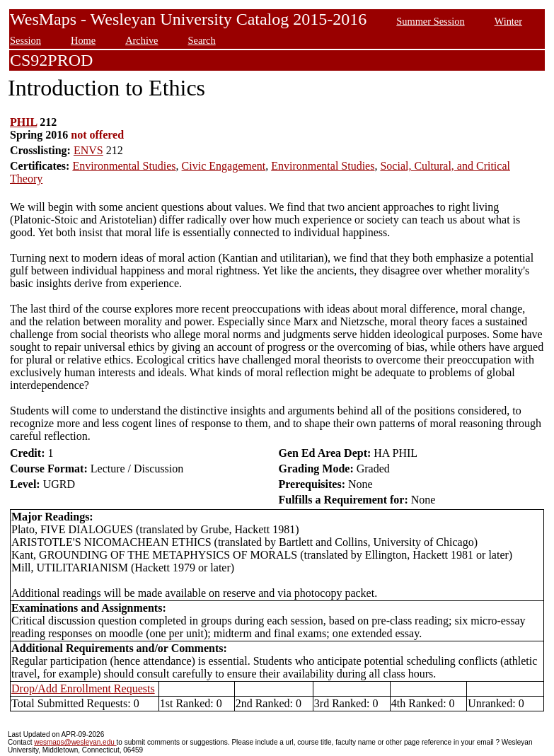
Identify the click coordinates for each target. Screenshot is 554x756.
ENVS (88, 150)
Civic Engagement (224, 166)
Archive (142, 40)
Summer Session (430, 21)
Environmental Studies (124, 166)
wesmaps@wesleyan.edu (75, 742)
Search (202, 40)
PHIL (23, 122)
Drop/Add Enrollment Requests (83, 688)
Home (83, 40)
